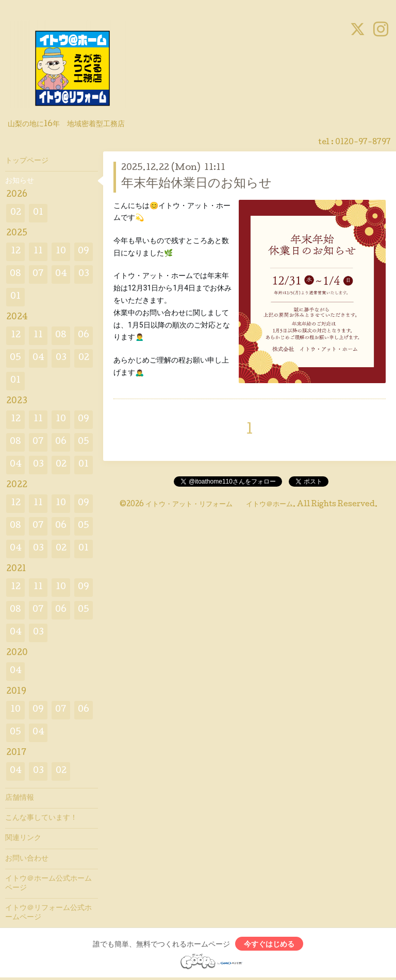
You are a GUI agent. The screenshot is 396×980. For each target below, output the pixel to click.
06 (84, 336)
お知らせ (20, 181)
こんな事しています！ (41, 818)
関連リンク (23, 838)
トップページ (27, 161)
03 (84, 274)
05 (15, 358)
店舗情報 (20, 798)
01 (38, 213)
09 (84, 252)
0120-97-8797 (363, 143)
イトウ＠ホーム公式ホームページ (48, 884)
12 (16, 252)
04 (61, 274)
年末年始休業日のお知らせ (196, 184)
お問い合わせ (27, 859)
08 (15, 274)
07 (38, 274)
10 (61, 252)
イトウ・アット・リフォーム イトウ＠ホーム (219, 505)
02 (16, 213)
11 (38, 252)
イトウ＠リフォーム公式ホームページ (48, 913)
